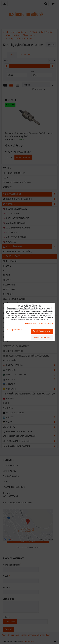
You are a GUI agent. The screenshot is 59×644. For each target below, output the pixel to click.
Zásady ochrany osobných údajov (38, 323)
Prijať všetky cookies (42, 331)
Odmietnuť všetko (42, 337)
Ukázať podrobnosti (15, 330)
